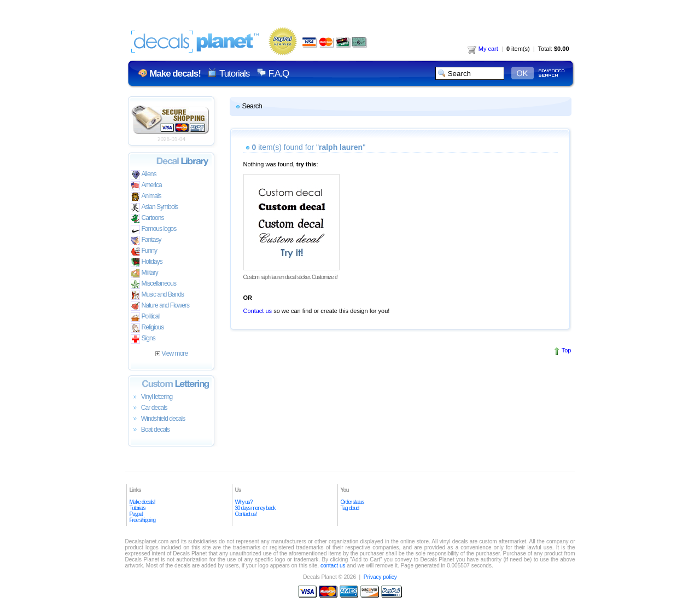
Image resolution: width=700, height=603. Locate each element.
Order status (352, 502)
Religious (147, 328)
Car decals (149, 408)
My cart (483, 49)
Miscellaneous (154, 284)
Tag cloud (350, 508)
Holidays (147, 262)
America (146, 186)
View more (171, 353)
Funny (144, 251)
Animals (146, 197)
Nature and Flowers (160, 306)
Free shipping (143, 520)
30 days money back (255, 508)
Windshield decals (158, 419)
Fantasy (146, 240)
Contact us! (246, 514)
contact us (333, 566)
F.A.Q (279, 74)
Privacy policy (380, 577)
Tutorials (234, 74)
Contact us (258, 311)
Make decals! (142, 502)
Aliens (144, 175)
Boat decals (150, 430)
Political (145, 317)
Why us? (244, 502)
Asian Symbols (154, 208)
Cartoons (147, 219)
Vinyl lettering (152, 397)
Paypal (136, 514)
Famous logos (154, 230)
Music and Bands (157, 295)
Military (144, 273)
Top (567, 350)
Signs (143, 339)
